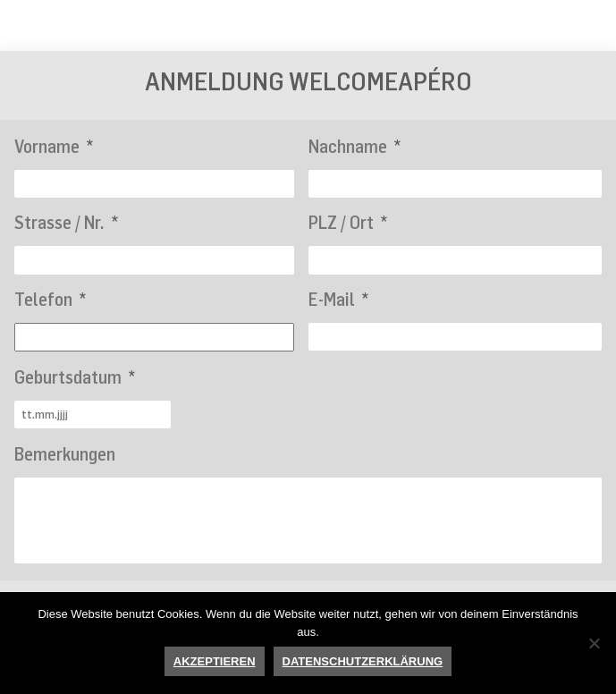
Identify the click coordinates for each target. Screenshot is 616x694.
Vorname (54, 146)
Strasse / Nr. (66, 222)
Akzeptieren (215, 661)
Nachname (354, 146)
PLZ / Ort (348, 222)
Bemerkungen (65, 454)
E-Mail (338, 299)
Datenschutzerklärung (363, 661)
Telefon (50, 299)
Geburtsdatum (75, 377)
